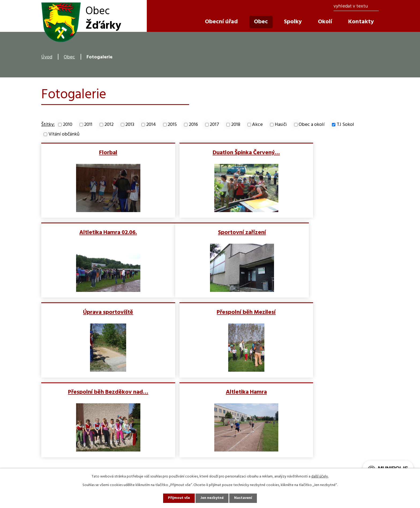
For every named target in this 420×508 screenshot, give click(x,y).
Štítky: (48, 125)
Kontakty (361, 22)
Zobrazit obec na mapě (316, 443)
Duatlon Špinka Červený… (210, 152)
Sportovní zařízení (96, 232)
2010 (68, 125)
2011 (88, 125)
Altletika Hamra (210, 312)
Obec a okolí (312, 125)
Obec (69, 57)
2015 (172, 125)
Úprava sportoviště (210, 232)
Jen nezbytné (212, 498)
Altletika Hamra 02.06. (323, 152)
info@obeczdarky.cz (150, 458)
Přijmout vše (179, 498)
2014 (151, 125)
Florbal (96, 152)
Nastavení (243, 498)
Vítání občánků (64, 134)
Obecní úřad (221, 22)
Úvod (47, 57)
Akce (257, 125)
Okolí (325, 22)
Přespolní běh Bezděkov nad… (96, 312)
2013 (130, 125)
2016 (193, 125)
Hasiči (281, 125)
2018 (236, 125)
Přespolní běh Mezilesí (323, 232)
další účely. (320, 477)
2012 (109, 125)
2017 (214, 125)
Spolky (293, 22)
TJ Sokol (345, 125)
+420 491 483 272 (146, 448)
